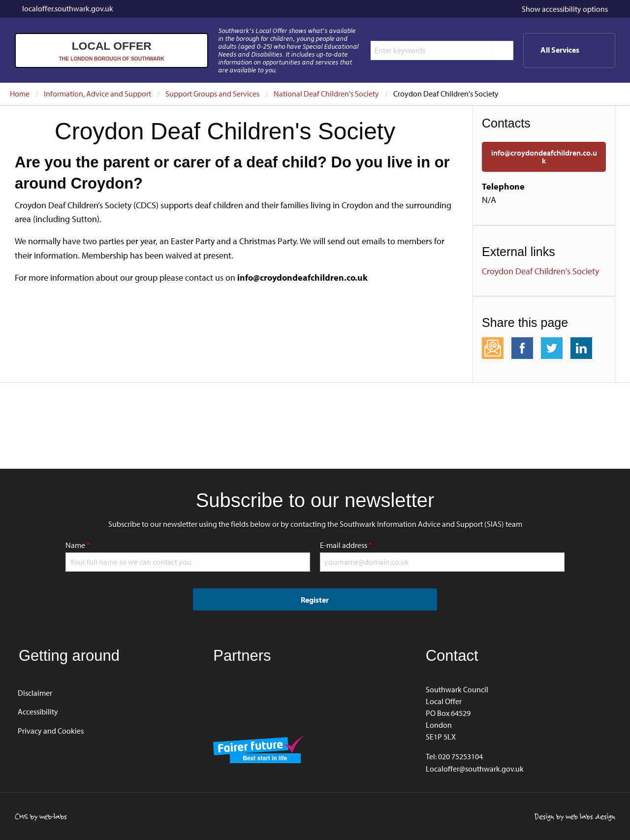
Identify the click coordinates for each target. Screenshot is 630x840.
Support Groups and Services (212, 94)
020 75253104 (460, 756)
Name (109, 544)
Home (20, 94)
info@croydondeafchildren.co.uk (544, 157)
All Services (576, 54)
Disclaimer (35, 693)
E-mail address (377, 544)
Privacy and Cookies (51, 731)
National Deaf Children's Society (326, 94)
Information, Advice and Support (97, 94)
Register (315, 600)
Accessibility (38, 711)
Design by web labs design (575, 816)
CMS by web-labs (41, 816)
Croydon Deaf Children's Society (540, 271)
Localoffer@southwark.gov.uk (475, 769)
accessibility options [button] (565, 9)
